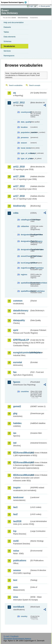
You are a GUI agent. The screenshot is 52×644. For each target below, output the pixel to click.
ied (15, 443)
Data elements (10, 37)
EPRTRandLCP (21, 340)
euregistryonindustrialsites (22, 353)
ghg (15, 413)
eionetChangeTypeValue (25, 256)
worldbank (19, 607)
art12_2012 (19, 103)
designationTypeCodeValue (25, 249)
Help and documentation (14, 22)
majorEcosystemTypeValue (25, 268)
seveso (17, 570)
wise (16, 597)
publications (20, 561)
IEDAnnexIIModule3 (22, 462)
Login (31, 6)
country (24, 616)
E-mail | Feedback (11, 636)
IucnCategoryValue (25, 263)
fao (15, 372)
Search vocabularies (16, 85)
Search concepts (35, 85)
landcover (18, 497)
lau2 (15, 514)
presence (25, 137)
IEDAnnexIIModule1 (22, 453)
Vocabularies (9, 46)
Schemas (7, 41)
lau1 (15, 507)
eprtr (16, 330)
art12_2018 (19, 167)
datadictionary (21, 311)
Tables (6, 32)
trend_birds (25, 148)
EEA (15, 2)
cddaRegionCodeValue (25, 220)
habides (17, 423)
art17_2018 (19, 196)
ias (15, 433)
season (24, 143)
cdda (16, 213)
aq (14, 93)
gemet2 (17, 406)
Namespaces (9, 56)
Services (7, 51)
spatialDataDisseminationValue (25, 283)
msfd (16, 541)
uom (16, 587)
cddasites (25, 226)
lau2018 (17, 521)
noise (16, 551)
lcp (15, 531)
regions (24, 274)
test (15, 580)
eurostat (18, 362)
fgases (17, 382)
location (24, 127)
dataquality (19, 320)
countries (25, 391)
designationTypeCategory (25, 241)
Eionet (14, 18)
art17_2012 (19, 186)
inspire (17, 488)
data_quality (25, 122)
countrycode (25, 112)
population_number (25, 132)
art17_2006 (19, 176)
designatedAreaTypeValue (25, 235)
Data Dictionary (23, 18)
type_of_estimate (25, 153)
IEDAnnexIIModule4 (22, 475)
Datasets (7, 27)
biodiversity (19, 206)
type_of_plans (25, 158)
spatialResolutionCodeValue (25, 291)
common (18, 301)
